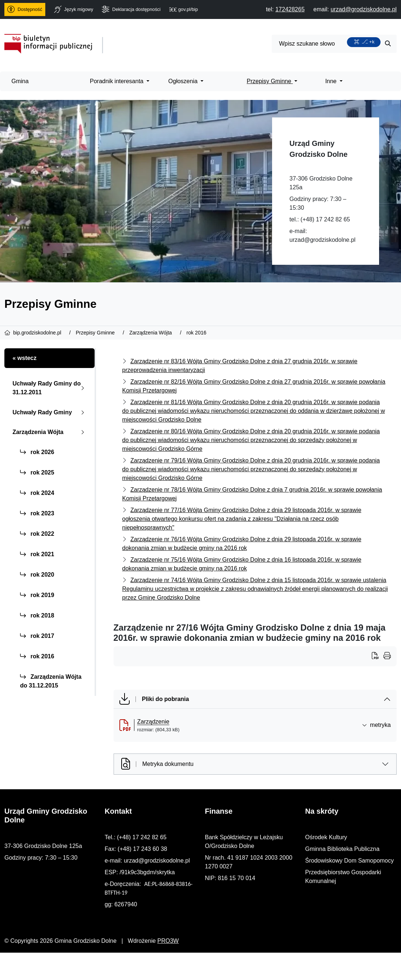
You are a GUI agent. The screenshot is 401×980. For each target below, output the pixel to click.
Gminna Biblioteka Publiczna (343, 849)
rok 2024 (37, 493)
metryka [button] (376, 725)
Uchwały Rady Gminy (50, 412)
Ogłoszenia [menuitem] (184, 81)
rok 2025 (37, 472)
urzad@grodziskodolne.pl (323, 240)
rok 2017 (37, 636)
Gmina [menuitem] (20, 81)
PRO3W (168, 941)
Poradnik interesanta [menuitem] (117, 81)
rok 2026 (37, 452)
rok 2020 (37, 575)
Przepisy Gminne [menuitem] (270, 81)
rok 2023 (37, 513)
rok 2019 (37, 595)
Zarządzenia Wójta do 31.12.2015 (51, 681)
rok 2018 (37, 615)
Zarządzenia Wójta (50, 432)
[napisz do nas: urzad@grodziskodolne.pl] (364, 9)
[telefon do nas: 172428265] (290, 9)
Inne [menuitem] (332, 81)
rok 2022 (37, 534)
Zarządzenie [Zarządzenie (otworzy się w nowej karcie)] (153, 722)
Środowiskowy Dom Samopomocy (350, 861)
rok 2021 (37, 554)
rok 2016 (37, 656)
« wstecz (24, 358)
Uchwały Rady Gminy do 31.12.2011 (50, 388)
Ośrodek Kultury (326, 837)
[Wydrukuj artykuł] (378, 656)
